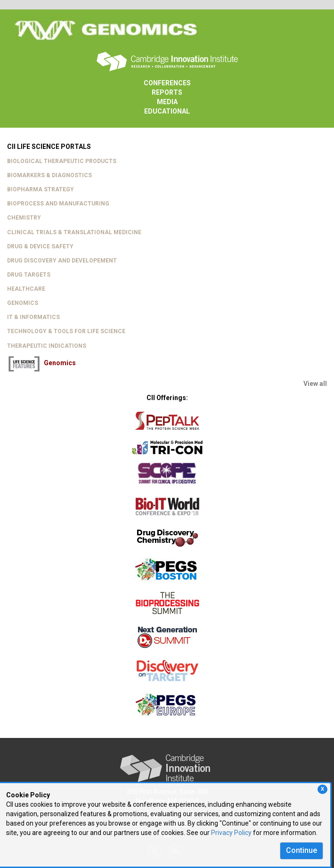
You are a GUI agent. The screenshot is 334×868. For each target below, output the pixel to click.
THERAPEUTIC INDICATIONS (47, 346)
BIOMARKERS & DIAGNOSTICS (49, 175)
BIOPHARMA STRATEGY (41, 189)
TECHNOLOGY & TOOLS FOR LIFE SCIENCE (66, 331)
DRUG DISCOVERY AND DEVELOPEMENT (62, 261)
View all (315, 384)
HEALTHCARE (26, 289)
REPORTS (167, 92)
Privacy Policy (231, 833)
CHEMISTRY (24, 218)
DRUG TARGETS (29, 275)
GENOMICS (23, 303)
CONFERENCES (167, 83)
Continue (301, 850)
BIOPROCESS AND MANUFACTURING (58, 204)
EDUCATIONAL (167, 111)
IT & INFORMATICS (33, 317)
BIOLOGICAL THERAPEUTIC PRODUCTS (62, 161)
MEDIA (167, 102)
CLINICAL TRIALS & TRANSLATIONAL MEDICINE (74, 232)
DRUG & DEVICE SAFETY (40, 246)
